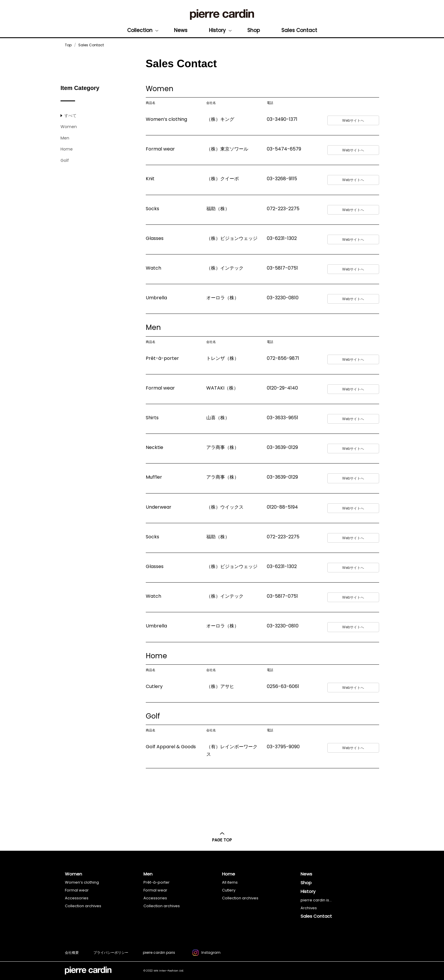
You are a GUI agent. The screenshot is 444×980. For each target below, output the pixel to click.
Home (67, 149)
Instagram (207, 953)
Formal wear (77, 890)
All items (230, 882)
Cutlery (229, 890)
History (217, 30)
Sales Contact (299, 30)
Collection (140, 30)
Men (65, 138)
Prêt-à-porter (157, 882)
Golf (65, 160)
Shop (254, 30)
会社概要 (72, 952)
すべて (70, 116)
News (181, 30)
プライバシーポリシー (111, 952)
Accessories (77, 898)
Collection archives (83, 906)
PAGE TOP (222, 837)
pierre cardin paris (159, 952)
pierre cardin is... (316, 900)
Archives (309, 908)
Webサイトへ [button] (353, 120)
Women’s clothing (82, 882)
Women (69, 127)
